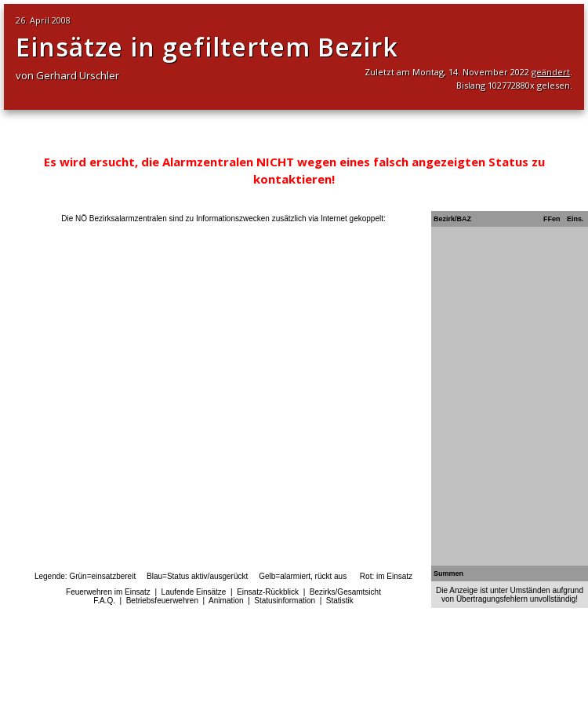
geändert (551, 72)
